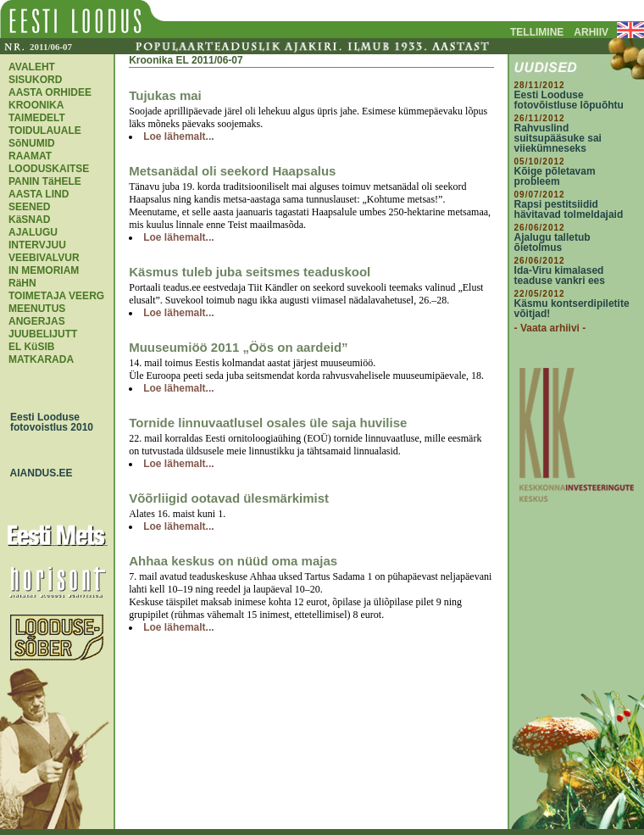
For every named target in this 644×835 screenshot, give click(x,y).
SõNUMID (32, 143)
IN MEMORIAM (44, 270)
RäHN (22, 283)
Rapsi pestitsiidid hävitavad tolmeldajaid (569, 209)
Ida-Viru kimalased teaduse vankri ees (560, 276)
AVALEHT (32, 67)
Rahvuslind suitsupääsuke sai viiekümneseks (558, 138)
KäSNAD (29, 220)
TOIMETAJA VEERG (56, 296)
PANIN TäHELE (45, 181)
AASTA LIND (39, 194)
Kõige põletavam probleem (555, 176)
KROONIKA (36, 105)
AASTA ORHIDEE (50, 92)
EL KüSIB (31, 347)
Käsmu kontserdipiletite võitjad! (572, 309)
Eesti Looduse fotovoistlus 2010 (47, 422)
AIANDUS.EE (37, 473)
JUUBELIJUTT (43, 334)
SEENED (29, 207)
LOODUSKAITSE (49, 169)
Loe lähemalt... (178, 136)
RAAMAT (30, 156)
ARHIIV (591, 32)
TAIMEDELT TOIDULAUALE (45, 124)
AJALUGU (33, 232)
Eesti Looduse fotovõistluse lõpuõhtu (569, 100)
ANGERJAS (37, 321)
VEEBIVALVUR (44, 258)
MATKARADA (41, 359)
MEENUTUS (37, 309)
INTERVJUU (37, 245)
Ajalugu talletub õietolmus (552, 242)
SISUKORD (35, 80)
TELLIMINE (537, 32)
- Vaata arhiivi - (550, 328)
